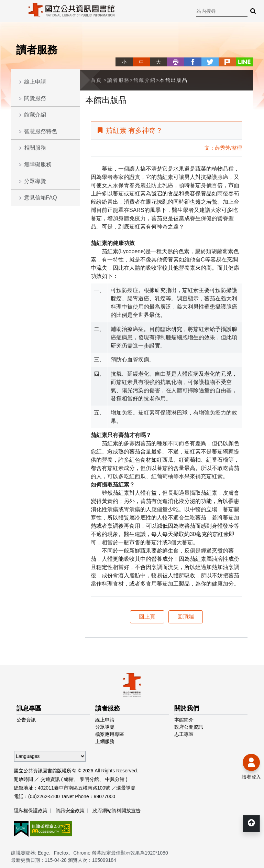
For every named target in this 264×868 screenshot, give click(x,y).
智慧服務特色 (41, 131)
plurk (227, 62)
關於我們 (187, 708)
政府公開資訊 (189, 727)
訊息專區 (29, 708)
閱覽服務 (35, 98)
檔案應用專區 (110, 734)
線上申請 (35, 82)
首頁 (96, 80)
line (244, 62)
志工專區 (184, 734)
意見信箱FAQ (41, 198)
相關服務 (35, 148)
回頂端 (186, 617)
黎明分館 (89, 779)
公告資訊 (26, 720)
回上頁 (147, 617)
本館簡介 (184, 720)
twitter (210, 62)
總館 (69, 779)
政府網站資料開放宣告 (117, 811)
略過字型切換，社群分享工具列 (118, 56)
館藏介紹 (35, 115)
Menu (10, 10)
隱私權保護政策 (31, 811)
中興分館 (115, 779)
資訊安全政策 (70, 811)
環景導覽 (126, 788)
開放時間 (23, 779)
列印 (176, 62)
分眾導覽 (35, 181)
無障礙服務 (38, 164)
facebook (193, 62)
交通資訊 (50, 779)
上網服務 (105, 741)
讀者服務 (119, 80)
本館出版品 (174, 80)
